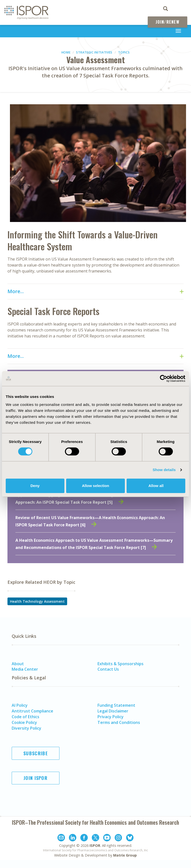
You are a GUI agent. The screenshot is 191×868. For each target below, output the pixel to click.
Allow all (156, 486)
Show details (164, 470)
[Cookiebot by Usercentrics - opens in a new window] (164, 379)
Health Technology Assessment (37, 601)
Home (66, 52)
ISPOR (95, 845)
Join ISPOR (36, 778)
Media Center (25, 669)
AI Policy (20, 705)
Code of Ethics (25, 717)
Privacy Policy (111, 717)
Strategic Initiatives (94, 52)
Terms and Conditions (119, 722)
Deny (35, 486)
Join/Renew (167, 22)
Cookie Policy (24, 722)
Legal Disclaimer (113, 711)
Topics (124, 52)
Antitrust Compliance (32, 711)
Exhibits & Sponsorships (120, 664)
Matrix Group (125, 855)
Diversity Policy (26, 728)
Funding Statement (116, 705)
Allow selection (95, 486)
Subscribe (36, 753)
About (18, 664)
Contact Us (108, 669)
